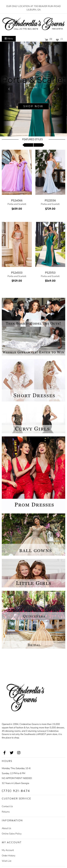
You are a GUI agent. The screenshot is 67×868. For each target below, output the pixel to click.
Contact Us (7, 806)
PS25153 (50, 273)
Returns (6, 812)
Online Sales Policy (12, 834)
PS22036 (50, 201)
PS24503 (17, 273)
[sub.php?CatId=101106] (33, 89)
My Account (8, 850)
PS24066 (17, 201)
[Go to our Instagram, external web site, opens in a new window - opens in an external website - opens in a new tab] (19, 753)
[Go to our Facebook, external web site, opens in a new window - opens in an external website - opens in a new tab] (4, 753)
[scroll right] (39, 145)
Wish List (7, 861)
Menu (9, 39)
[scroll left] (28, 145)
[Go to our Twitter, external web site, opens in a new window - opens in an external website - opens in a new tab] (12, 753)
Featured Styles (32, 139)
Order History (9, 856)
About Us (6, 828)
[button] (9, 89)
